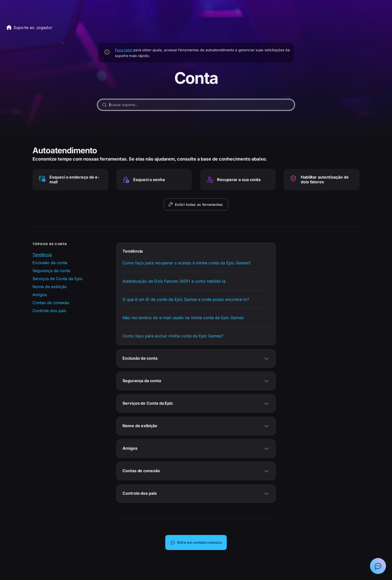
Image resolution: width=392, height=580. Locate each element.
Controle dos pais (49, 311)
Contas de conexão (51, 303)
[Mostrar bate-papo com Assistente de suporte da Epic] (378, 566)
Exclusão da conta (50, 263)
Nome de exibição (50, 287)
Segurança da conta (51, 271)
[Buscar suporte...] (196, 105)
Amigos (40, 295)
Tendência (42, 255)
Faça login (124, 50)
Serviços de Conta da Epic (58, 279)
